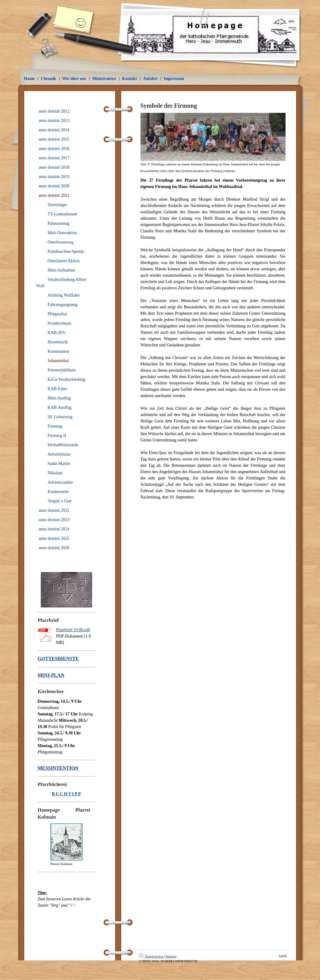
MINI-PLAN (51, 675)
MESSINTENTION (58, 768)
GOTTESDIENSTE (58, 659)
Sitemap (171, 956)
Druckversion (152, 956)
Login (283, 955)
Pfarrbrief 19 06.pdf (73, 630)
